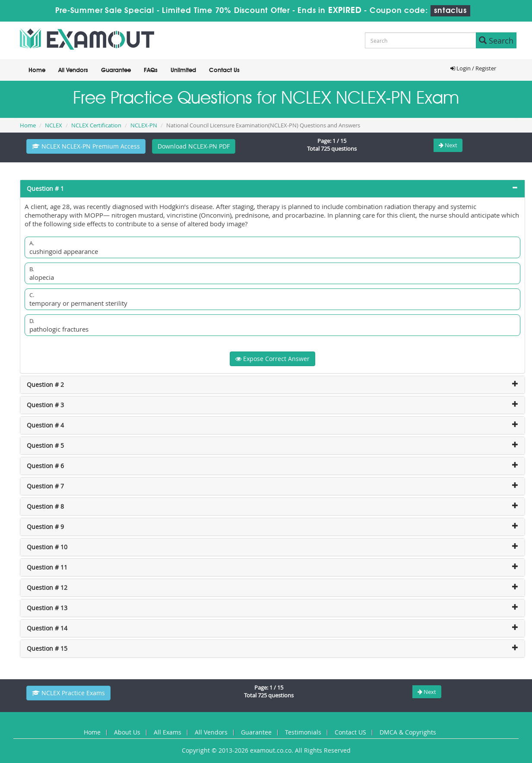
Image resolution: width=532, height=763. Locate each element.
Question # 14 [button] (47, 628)
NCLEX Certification (96, 125)
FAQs (151, 70)
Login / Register (473, 68)
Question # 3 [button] (45, 405)
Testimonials (303, 732)
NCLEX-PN (144, 125)
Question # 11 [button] (47, 567)
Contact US (350, 732)
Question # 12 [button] (47, 587)
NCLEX (54, 125)
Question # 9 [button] (45, 527)
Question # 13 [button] (47, 608)
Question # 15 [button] (47, 648)
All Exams (168, 732)
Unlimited (183, 70)
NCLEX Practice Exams (68, 693)
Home (37, 70)
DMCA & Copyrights (408, 732)
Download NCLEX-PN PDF (194, 146)
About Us (127, 732)
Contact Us (224, 70)
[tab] (272, 189)
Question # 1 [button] (45, 188)
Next (448, 145)
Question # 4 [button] (45, 425)
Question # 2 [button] (45, 385)
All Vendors (73, 70)
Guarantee (116, 70)
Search (496, 41)
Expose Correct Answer (272, 359)
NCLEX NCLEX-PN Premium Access (86, 146)
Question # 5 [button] (45, 445)
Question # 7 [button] (45, 486)
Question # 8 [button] (45, 506)
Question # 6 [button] (45, 466)
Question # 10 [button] (47, 547)
